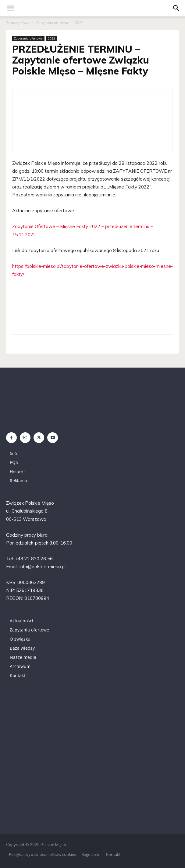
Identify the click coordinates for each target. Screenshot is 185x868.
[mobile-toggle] (10, 8)
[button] (176, 8)
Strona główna (18, 23)
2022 (79, 23)
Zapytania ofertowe (53, 23)
